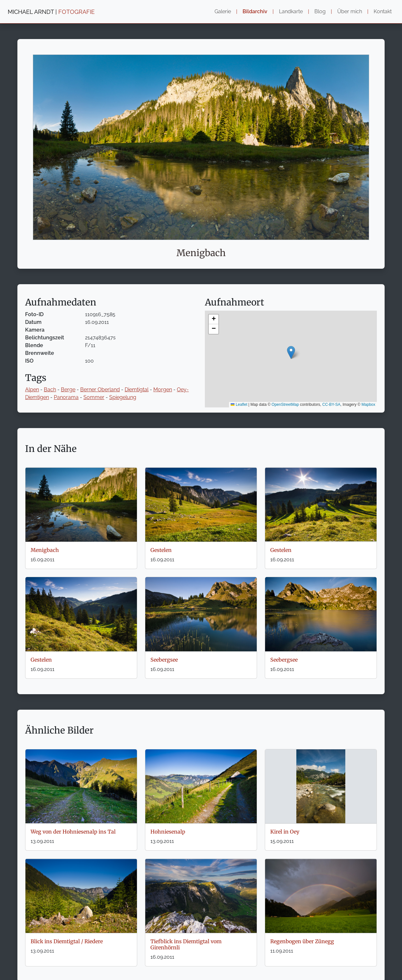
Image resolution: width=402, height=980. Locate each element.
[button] (291, 352)
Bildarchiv (255, 11)
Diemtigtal (137, 390)
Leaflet (239, 405)
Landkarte (291, 11)
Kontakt (383, 11)
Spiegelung (123, 397)
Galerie (223, 11)
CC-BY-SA (331, 405)
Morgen (163, 390)
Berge (68, 390)
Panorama (66, 397)
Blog (320, 11)
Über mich (350, 11)
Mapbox (368, 405)
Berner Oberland (100, 390)
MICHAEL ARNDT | (51, 12)
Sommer (94, 397)
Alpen (32, 390)
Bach (50, 390)
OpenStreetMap (285, 405)
